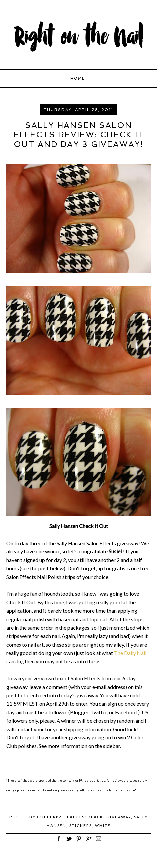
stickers (81, 826)
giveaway (119, 817)
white (103, 826)
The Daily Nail (130, 653)
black (96, 817)
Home (78, 78)
